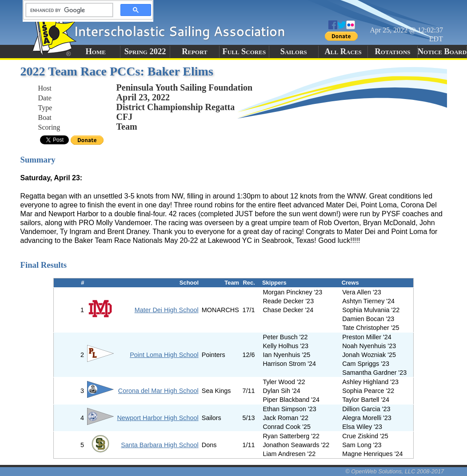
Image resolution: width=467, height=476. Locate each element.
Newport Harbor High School (158, 418)
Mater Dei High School (167, 310)
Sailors (294, 52)
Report (195, 52)
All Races (343, 52)
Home (96, 52)
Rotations (393, 52)
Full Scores (244, 52)
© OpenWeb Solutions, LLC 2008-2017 (395, 471)
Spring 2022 (145, 52)
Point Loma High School (164, 355)
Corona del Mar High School (158, 391)
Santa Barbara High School (160, 445)
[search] (67, 10)
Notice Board (442, 52)
